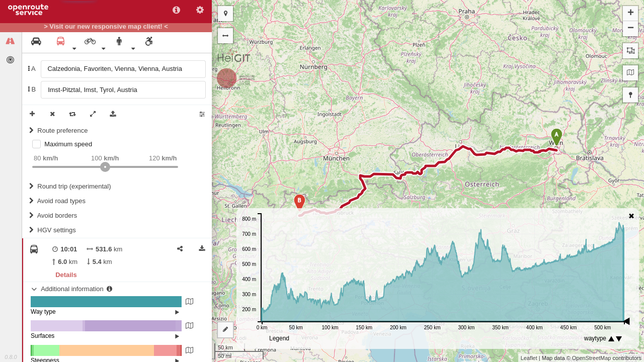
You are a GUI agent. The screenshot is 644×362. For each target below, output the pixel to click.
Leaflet (529, 358)
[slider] (105, 167)
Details (66, 275)
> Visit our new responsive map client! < (106, 27)
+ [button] (631, 14)
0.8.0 (11, 357)
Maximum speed (68, 144)
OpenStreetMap (592, 358)
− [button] (631, 29)
